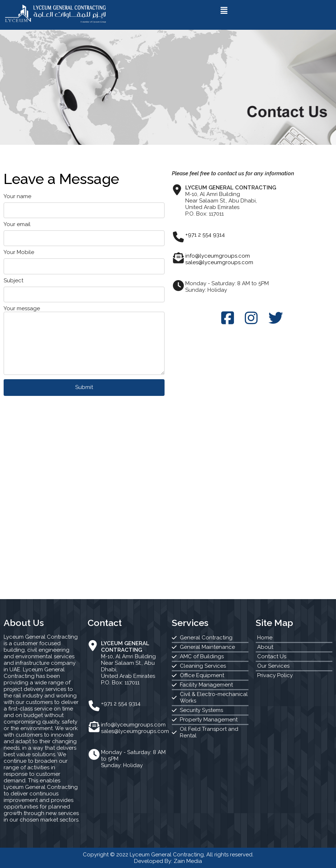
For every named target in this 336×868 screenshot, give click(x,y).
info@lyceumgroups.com (218, 256)
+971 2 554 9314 (205, 235)
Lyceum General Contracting (167, 855)
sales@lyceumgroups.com (219, 262)
